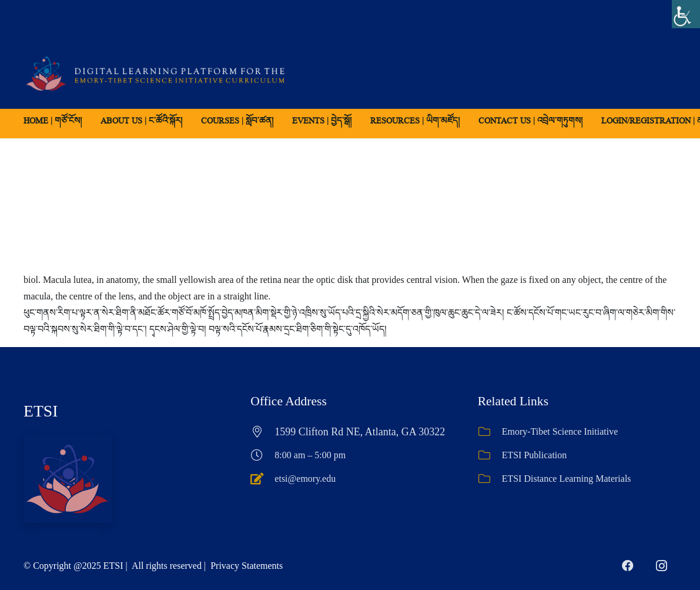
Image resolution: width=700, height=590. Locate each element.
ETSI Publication (535, 455)
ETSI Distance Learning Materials (567, 479)
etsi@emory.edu (305, 479)
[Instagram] (662, 566)
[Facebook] (628, 566)
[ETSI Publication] (490, 455)
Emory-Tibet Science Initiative (560, 431)
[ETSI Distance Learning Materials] (490, 479)
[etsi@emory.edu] (262, 479)
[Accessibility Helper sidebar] (686, 14)
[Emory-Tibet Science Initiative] (490, 432)
